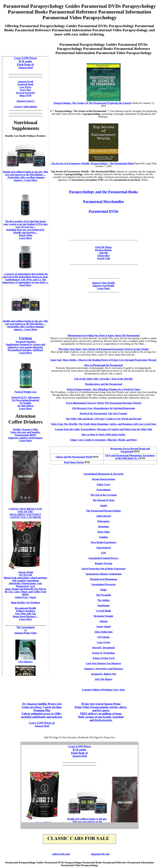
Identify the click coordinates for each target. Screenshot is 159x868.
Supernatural (104, 548)
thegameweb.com (100, 854)
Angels (104, 505)
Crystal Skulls (103, 611)
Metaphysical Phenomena (104, 579)
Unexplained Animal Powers (104, 558)
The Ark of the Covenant (104, 495)
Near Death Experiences (103, 542)
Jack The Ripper (103, 679)
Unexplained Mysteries (103, 584)
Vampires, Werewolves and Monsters (104, 669)
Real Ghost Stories (74, 462)
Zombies (103, 537)
